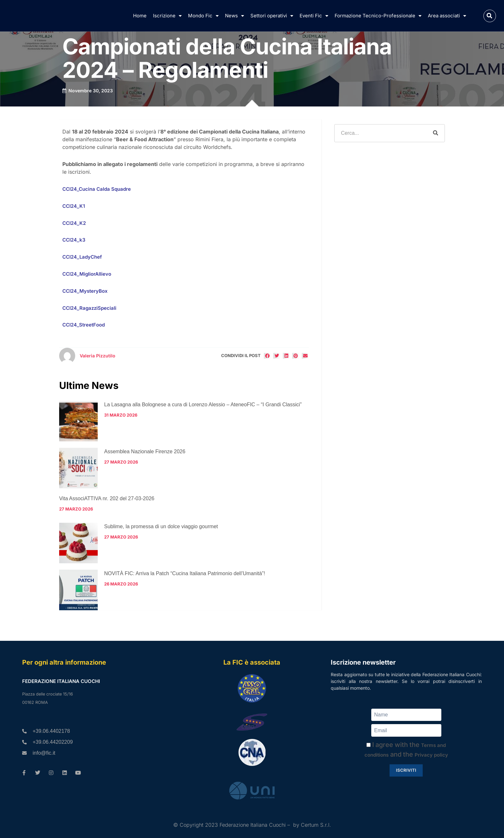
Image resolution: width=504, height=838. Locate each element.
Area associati (447, 16)
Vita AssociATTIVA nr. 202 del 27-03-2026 (107, 498)
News (234, 16)
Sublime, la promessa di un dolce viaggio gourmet (161, 526)
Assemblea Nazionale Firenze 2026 (145, 451)
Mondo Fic (203, 16)
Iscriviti (406, 770)
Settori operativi (272, 16)
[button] (490, 16)
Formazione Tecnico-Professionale (378, 16)
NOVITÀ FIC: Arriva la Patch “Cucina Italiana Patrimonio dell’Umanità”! (185, 573)
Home (140, 16)
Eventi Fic (314, 16)
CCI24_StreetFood (84, 325)
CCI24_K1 (74, 206)
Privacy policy (431, 755)
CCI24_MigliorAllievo (87, 274)
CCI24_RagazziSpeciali (89, 308)
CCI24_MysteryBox (85, 291)
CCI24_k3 (74, 240)
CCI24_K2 (74, 223)
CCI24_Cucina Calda (86, 189)
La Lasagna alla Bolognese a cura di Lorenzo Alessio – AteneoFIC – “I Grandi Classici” (203, 405)
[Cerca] (436, 133)
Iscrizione (167, 16)
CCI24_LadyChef (82, 257)
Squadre (120, 189)
